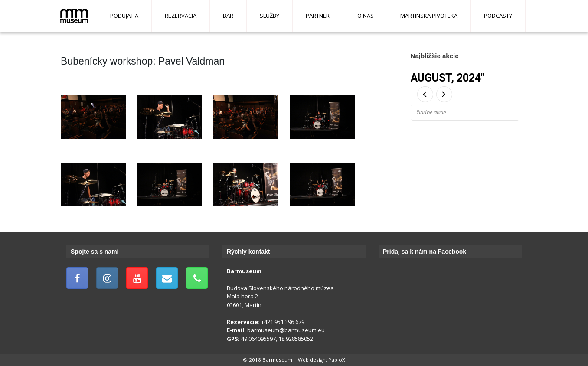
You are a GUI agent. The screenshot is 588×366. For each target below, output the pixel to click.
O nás (366, 16)
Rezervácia (181, 16)
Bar (228, 16)
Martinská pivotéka (429, 16)
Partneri (318, 16)
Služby (269, 16)
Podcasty (498, 16)
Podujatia (124, 16)
